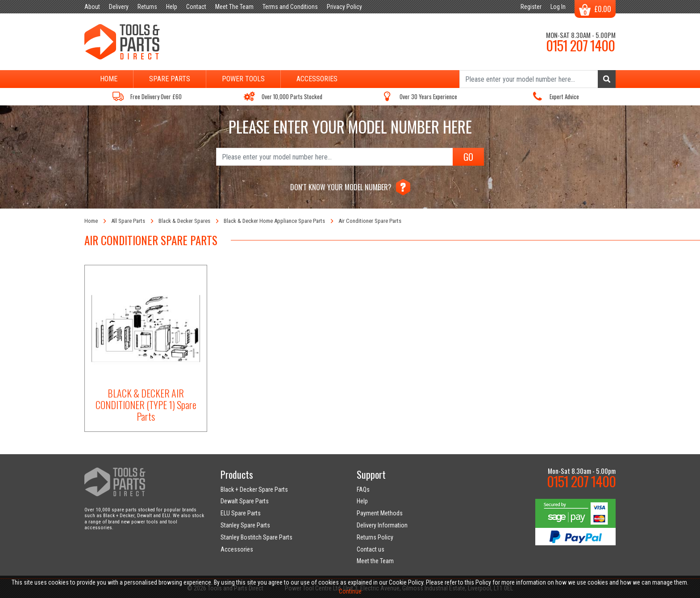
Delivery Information (382, 525)
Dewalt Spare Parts (245, 501)
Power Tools (243, 79)
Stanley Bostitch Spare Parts (256, 537)
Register (531, 7)
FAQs (363, 489)
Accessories (317, 79)
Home (109, 79)
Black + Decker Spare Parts (254, 489)
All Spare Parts (128, 221)
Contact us (371, 549)
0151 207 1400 (580, 45)
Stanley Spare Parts (245, 525)
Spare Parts (170, 79)
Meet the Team (375, 561)
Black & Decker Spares (184, 221)
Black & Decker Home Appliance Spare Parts (274, 221)
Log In (558, 7)
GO (468, 157)
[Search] (537, 79)
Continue (350, 591)
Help (362, 501)
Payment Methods (380, 513)
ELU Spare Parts (241, 513)
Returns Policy (375, 537)
